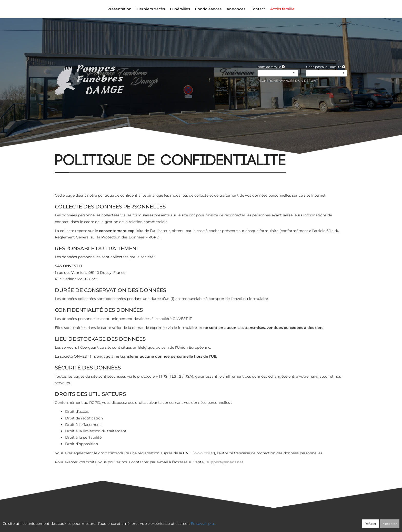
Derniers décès (151, 9)
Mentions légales (247, 521)
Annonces (236, 9)
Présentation (119, 9)
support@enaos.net (225, 462)
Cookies (222, 521)
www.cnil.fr (204, 453)
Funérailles (180, 9)
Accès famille (282, 9)
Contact (258, 9)
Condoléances (208, 9)
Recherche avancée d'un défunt (288, 81)
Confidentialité (198, 521)
